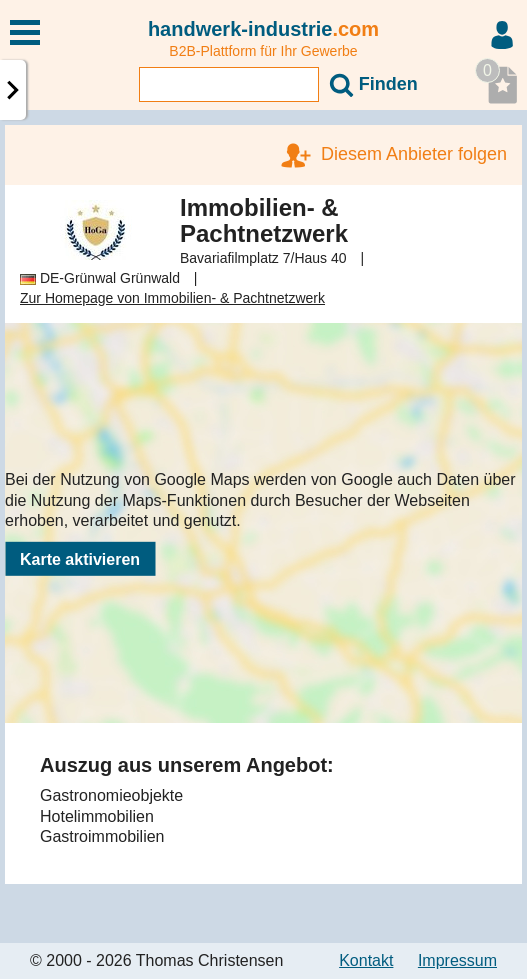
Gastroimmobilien (102, 836)
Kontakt (366, 960)
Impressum (457, 960)
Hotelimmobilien (97, 816)
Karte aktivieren (80, 559)
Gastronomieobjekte (111, 795)
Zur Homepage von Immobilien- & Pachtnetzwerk (172, 298)
